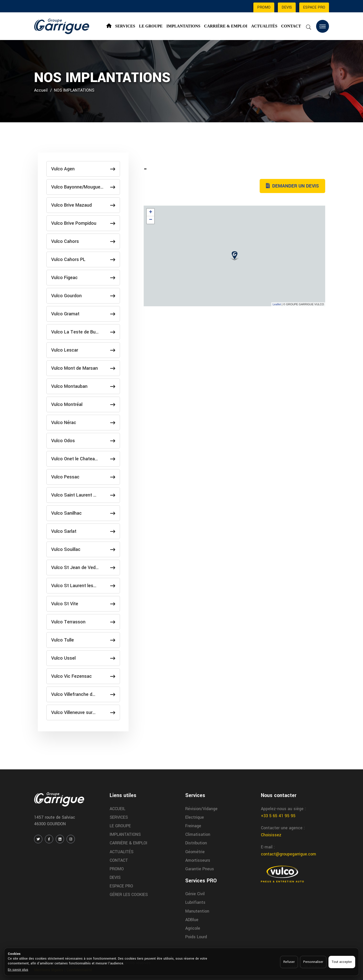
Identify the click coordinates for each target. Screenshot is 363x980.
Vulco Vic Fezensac (83, 676)
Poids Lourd (196, 937)
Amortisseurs (198, 860)
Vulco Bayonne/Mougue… (83, 187)
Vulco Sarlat (83, 531)
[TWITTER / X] (38, 839)
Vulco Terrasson (83, 622)
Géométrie (195, 852)
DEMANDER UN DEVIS (292, 186)
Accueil (41, 90)
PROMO (264, 7)
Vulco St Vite (83, 604)
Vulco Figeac (83, 278)
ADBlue (192, 920)
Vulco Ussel (83, 658)
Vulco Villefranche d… (83, 694)
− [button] (151, 220)
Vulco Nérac (83, 423)
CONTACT (291, 26)
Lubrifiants (195, 902)
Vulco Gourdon (83, 296)
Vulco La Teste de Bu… (83, 332)
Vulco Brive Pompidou (83, 223)
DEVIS (287, 7)
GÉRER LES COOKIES (129, 895)
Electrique (195, 817)
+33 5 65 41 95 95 (278, 816)
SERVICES (125, 26)
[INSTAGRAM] (71, 839)
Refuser (289, 962)
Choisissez (271, 835)
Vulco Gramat (83, 314)
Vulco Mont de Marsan (83, 368)
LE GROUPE (151, 26)
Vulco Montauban (83, 386)
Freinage (193, 826)
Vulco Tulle (83, 640)
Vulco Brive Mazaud (83, 205)
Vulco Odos (83, 441)
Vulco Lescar (83, 350)
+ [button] (151, 212)
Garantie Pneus (200, 869)
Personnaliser (313, 962)
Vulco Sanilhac (83, 513)
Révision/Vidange (201, 809)
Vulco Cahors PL (83, 259)
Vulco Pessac (83, 477)
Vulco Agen (83, 169)
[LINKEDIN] (60, 839)
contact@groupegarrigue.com (289, 854)
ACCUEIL (117, 809)
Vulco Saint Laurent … (83, 495)
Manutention (197, 911)
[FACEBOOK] (49, 839)
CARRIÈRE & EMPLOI (226, 26)
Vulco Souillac (83, 549)
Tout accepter (342, 962)
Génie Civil (195, 894)
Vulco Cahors (83, 241)
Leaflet (277, 304)
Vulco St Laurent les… (83, 586)
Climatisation (198, 834)
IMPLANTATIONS (183, 26)
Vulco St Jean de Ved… (83, 568)
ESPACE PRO (314, 7)
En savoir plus (18, 970)
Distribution (196, 843)
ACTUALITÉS (264, 26)
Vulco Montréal (83, 404)
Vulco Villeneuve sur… (83, 712)
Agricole (193, 928)
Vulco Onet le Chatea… (83, 459)
